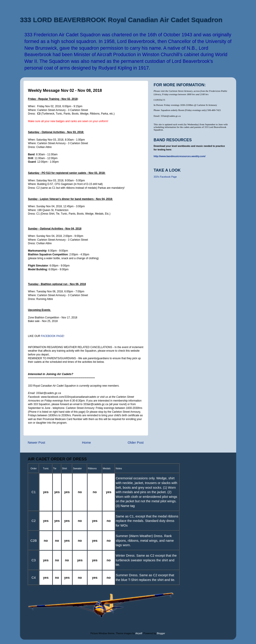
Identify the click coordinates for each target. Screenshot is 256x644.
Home (86, 442)
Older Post (136, 442)
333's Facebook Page (165, 177)
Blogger (161, 633)
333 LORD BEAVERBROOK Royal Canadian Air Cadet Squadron (121, 20)
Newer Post (37, 442)
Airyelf (139, 633)
